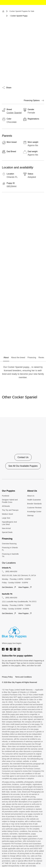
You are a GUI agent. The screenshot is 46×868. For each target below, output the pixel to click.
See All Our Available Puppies (23, 466)
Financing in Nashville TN (10, 555)
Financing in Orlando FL (10, 549)
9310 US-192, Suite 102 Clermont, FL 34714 (19, 575)
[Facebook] (3, 649)
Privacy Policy (7, 677)
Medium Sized (7, 514)
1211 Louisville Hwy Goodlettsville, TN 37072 (19, 602)
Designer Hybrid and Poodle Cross (10, 501)
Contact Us (23, 457)
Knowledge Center (34, 512)
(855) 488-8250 (11, 571)
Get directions (9, 587)
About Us (31, 496)
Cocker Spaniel (14, 113)
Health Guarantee (34, 500)
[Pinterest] (19, 649)
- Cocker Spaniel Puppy (18, 16)
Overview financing (9, 544)
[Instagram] (7, 649)
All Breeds (6, 506)
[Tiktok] (11, 649)
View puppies (25, 587)
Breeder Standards (34, 504)
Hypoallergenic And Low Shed (9, 523)
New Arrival (6, 528)
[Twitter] (15, 649)
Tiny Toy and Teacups (10, 510)
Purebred (6, 496)
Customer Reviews (34, 508)
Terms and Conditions (23, 677)
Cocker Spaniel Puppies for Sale (22, 11)
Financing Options (34, 100)
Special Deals (7, 532)
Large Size (6, 518)
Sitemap (30, 515)
